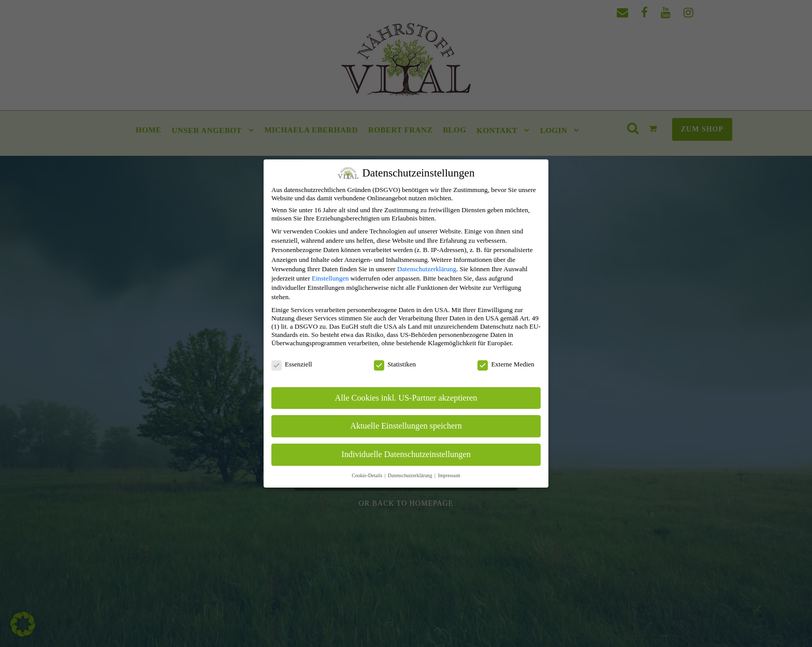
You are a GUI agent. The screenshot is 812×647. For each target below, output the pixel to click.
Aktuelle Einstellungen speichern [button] (411, 426)
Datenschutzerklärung (432, 269)
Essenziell (297, 364)
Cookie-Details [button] (373, 475)
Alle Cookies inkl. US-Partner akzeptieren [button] (411, 398)
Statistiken (400, 364)
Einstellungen (336, 278)
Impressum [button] (454, 475)
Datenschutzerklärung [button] (416, 475)
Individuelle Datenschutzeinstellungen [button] (411, 454)
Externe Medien (511, 364)
